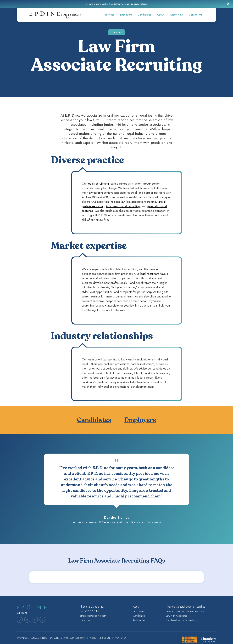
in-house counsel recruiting (123, 206)
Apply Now (176, 15)
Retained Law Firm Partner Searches (185, 611)
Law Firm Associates (177, 616)
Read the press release (136, 4)
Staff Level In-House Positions (182, 620)
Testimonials (139, 620)
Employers (126, 15)
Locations (85, 620)
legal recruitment (98, 184)
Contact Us (195, 15)
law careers (96, 193)
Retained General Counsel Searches (186, 607)
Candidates (144, 15)
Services (109, 15)
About (161, 15)
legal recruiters (150, 274)
